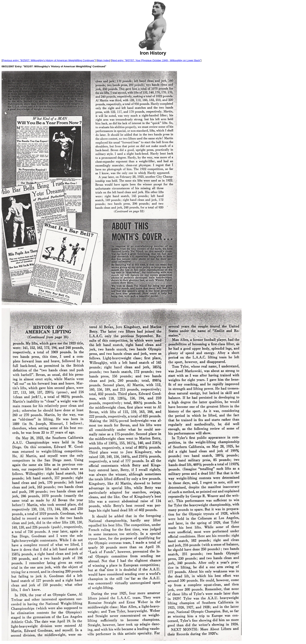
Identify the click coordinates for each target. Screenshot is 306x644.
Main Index (103, 60)
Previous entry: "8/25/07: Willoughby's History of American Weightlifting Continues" (49, 60)
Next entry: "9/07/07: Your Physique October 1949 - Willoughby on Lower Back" (156, 60)
